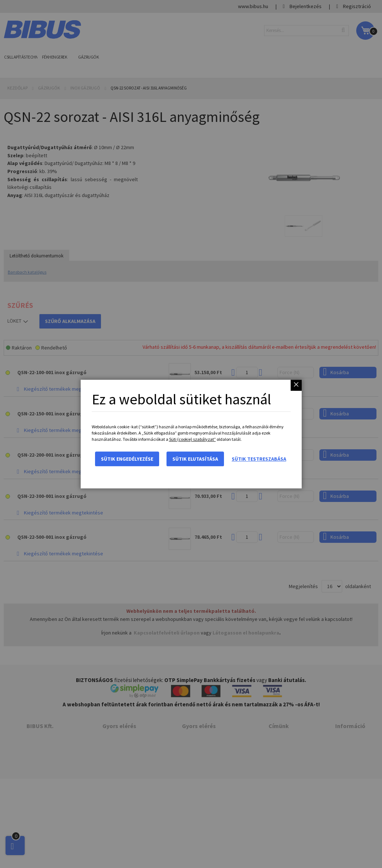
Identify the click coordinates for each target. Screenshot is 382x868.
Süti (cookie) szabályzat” (192, 439)
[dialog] (191, 434)
